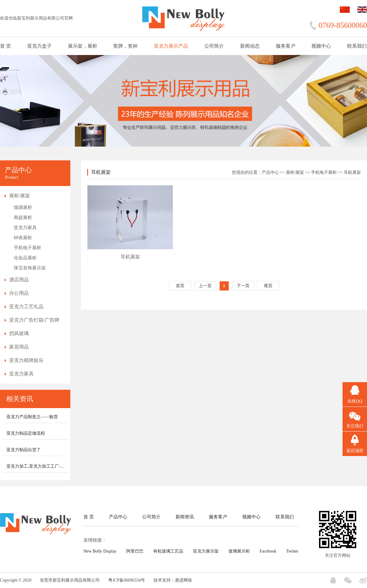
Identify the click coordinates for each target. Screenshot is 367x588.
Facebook (268, 551)
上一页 (205, 286)
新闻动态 (250, 46)
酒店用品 (19, 280)
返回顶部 (355, 451)
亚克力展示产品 (171, 46)
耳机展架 (352, 172)
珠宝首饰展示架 (30, 268)
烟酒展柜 (23, 207)
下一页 (243, 286)
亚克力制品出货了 (24, 450)
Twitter (292, 551)
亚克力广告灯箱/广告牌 (34, 320)
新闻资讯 (185, 517)
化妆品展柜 (25, 258)
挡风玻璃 (19, 333)
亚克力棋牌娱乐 (26, 360)
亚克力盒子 (39, 46)
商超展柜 (23, 217)
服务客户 (286, 46)
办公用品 (19, 293)
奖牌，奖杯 (125, 46)
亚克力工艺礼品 (26, 307)
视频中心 (321, 46)
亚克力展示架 (206, 551)
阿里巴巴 (135, 551)
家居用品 (19, 347)
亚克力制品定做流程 (26, 433)
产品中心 (270, 172)
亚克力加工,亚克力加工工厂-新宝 (38, 466)
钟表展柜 (23, 238)
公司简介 (214, 46)
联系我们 (357, 46)
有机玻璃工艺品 (168, 551)
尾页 (268, 286)
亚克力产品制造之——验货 (32, 417)
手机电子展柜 (28, 248)
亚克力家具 (25, 228)
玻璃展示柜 (239, 551)
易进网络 (183, 580)
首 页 (6, 46)
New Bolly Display (100, 551)
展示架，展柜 (83, 46)
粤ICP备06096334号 (127, 580)
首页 (180, 286)
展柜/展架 (20, 196)
